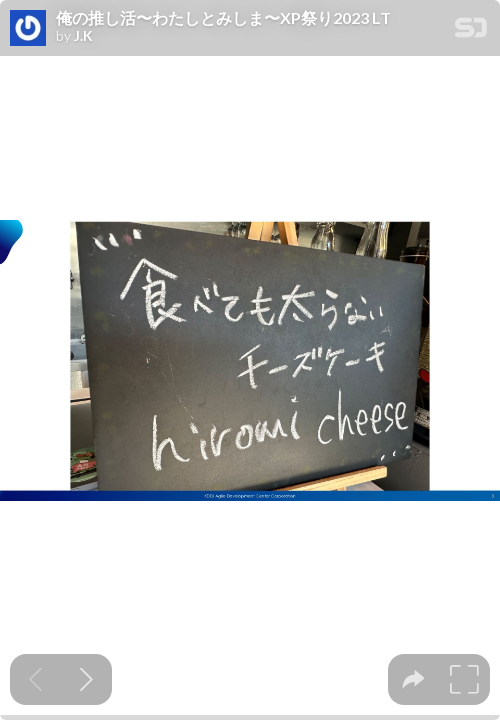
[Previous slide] (35, 679)
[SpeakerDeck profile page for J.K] (28, 29)
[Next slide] (86, 679)
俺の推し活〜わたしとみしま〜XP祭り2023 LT (223, 18)
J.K (83, 36)
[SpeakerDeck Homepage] (471, 31)
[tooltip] (413, 679)
